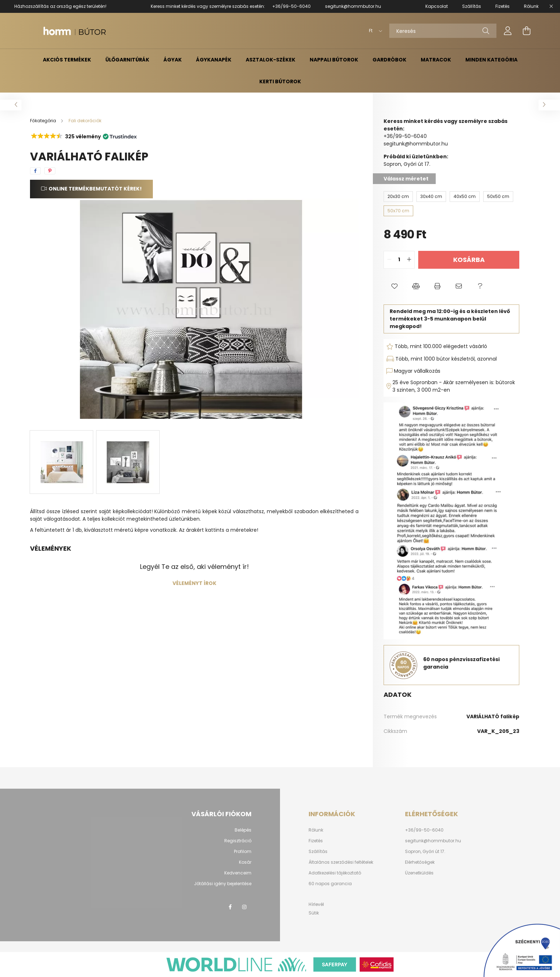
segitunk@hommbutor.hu (353, 6)
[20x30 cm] (398, 197)
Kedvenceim (238, 873)
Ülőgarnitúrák (127, 60)
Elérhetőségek (420, 862)
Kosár (245, 862)
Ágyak (173, 60)
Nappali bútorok (334, 60)
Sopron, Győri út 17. (425, 852)
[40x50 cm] (465, 197)
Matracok (436, 60)
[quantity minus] (389, 260)
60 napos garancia (330, 884)
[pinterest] (50, 171)
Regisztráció (238, 841)
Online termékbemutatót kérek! (95, 189)
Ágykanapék (214, 60)
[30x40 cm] (431, 197)
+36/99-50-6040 (291, 6)
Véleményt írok (194, 583)
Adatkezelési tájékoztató (335, 873)
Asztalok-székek (271, 60)
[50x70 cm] (398, 211)
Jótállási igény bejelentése (223, 884)
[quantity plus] (409, 260)
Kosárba (469, 260)
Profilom (243, 852)
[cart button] (526, 31)
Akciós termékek (67, 60)
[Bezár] (551, 6)
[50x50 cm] (498, 197)
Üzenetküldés (419, 873)
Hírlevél (316, 904)
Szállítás (318, 852)
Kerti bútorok (280, 81)
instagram (244, 907)
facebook (230, 907)
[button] (83, 137)
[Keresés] (443, 31)
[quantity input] (399, 260)
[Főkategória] (44, 121)
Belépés (243, 830)
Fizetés (316, 841)
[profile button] (508, 31)
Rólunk (316, 830)
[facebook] (35, 171)
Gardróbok (389, 60)
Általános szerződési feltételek (341, 862)
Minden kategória (491, 60)
